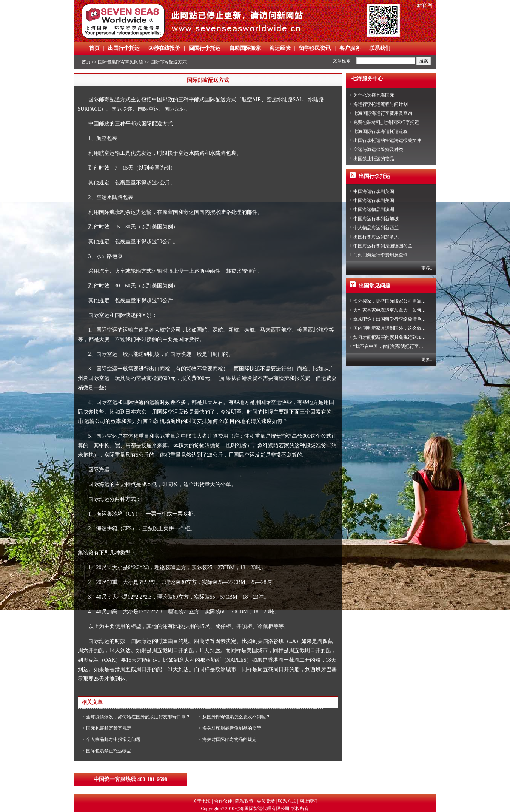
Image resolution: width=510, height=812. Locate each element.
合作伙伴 (223, 801)
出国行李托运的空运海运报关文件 (387, 140)
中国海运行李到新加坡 (376, 219)
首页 (94, 48)
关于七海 (202, 801)
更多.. (427, 268)
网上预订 (308, 801)
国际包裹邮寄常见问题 (120, 62)
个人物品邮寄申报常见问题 (113, 739)
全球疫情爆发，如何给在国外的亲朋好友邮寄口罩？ (138, 717)
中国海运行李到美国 (374, 201)
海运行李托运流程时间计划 (381, 104)
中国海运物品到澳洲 (374, 210)
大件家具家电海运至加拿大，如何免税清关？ (399, 310)
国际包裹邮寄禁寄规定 (109, 728)
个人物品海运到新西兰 (376, 228)
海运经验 (280, 48)
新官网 (425, 5)
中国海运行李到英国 (374, 191)
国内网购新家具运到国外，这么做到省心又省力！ (403, 328)
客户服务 (350, 48)
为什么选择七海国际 (374, 95)
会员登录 (266, 801)
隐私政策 (244, 801)
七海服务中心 (367, 79)
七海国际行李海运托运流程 (381, 131)
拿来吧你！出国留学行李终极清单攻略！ (394, 319)
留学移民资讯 (315, 48)
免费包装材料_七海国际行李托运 (386, 122)
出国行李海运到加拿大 (376, 237)
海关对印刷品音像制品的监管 (232, 728)
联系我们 (380, 48)
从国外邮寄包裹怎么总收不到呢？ (236, 717)
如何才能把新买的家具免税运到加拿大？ (394, 337)
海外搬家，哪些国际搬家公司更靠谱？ (392, 301)
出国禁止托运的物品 (374, 159)
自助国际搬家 (245, 48)
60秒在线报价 (164, 48)
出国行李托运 (124, 48)
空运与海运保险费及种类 (378, 150)
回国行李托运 (205, 48)
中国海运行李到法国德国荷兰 (383, 246)
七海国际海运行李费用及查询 (383, 113)
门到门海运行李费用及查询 (381, 255)
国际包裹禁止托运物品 (109, 751)
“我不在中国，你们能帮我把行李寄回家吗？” (398, 346)
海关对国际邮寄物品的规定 (230, 739)
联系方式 (287, 801)
